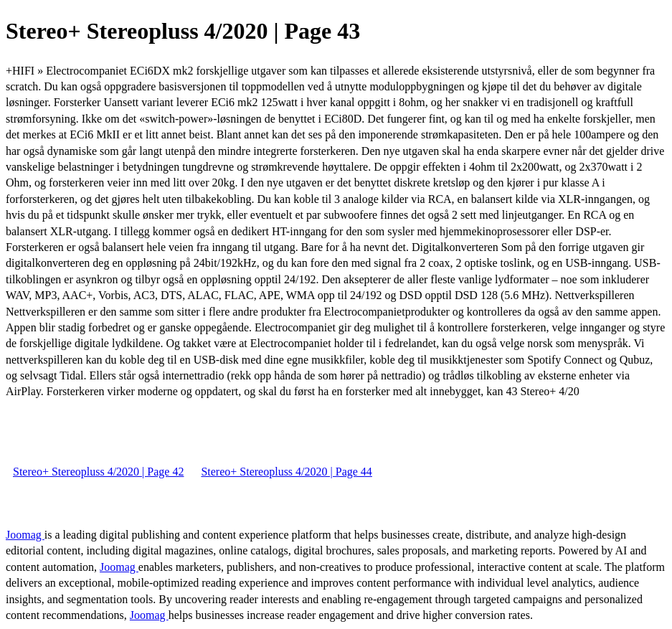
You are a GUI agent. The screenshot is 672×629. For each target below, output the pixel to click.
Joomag (25, 535)
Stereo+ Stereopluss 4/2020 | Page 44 (286, 472)
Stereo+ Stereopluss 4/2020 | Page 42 (98, 472)
